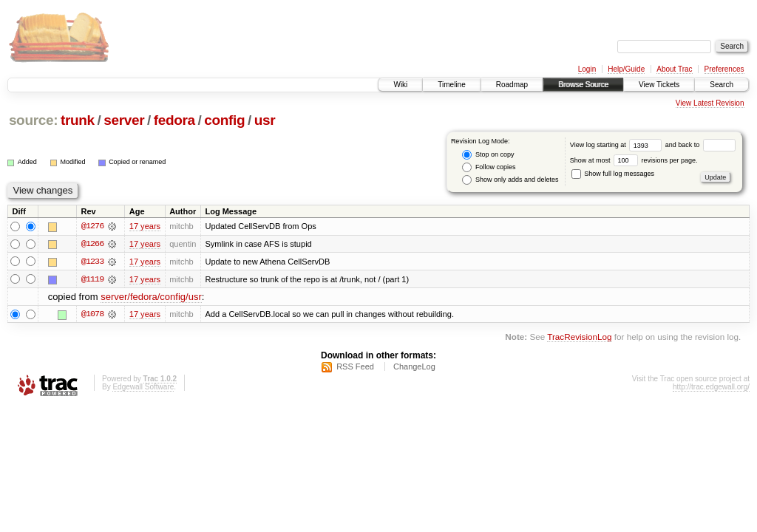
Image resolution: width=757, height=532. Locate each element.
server (124, 120)
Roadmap (512, 85)
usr (265, 120)
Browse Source (583, 85)
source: (33, 120)
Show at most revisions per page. (634, 160)
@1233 (92, 262)
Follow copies (489, 167)
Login (587, 69)
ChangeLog (414, 367)
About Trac (674, 69)
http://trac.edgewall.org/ (711, 388)
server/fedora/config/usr (151, 297)
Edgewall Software (143, 388)
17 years (145, 226)
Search (722, 85)
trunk (78, 120)
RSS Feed (355, 367)
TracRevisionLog (579, 337)
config (224, 120)
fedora (174, 120)
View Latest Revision (710, 103)
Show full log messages (613, 174)
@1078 (92, 315)
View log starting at (618, 145)
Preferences (724, 69)
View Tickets (659, 85)
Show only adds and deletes (510, 180)
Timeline (451, 85)
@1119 (92, 279)
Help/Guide (626, 69)
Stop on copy (488, 155)
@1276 (92, 226)
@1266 (92, 244)
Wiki (400, 85)
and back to (700, 145)
